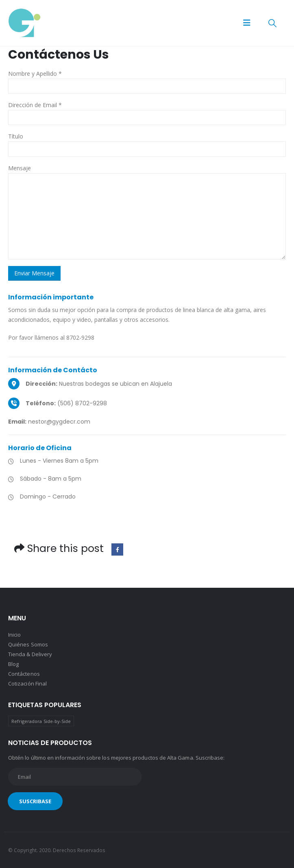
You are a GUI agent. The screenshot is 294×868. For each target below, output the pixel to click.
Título (16, 136)
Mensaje (20, 168)
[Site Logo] (24, 23)
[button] (247, 23)
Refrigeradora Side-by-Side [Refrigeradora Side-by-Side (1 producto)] (41, 721)
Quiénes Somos (28, 644)
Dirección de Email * (35, 105)
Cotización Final (27, 683)
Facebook (117, 549)
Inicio (14, 635)
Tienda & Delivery (30, 654)
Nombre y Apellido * (35, 74)
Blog (13, 664)
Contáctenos (24, 674)
